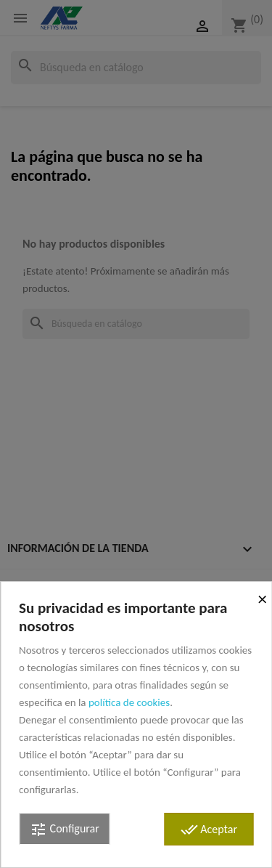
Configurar (65, 830)
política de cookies (129, 702)
